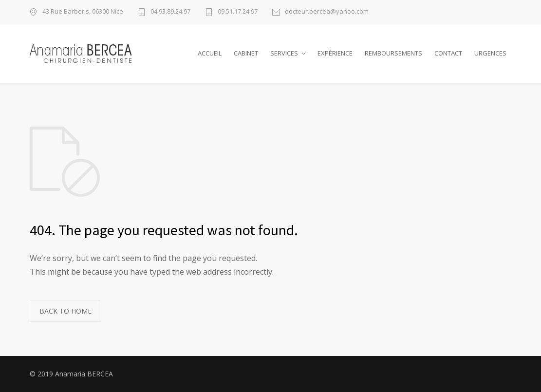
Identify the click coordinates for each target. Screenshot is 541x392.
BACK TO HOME (65, 311)
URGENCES (490, 53)
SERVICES (284, 53)
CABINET (246, 53)
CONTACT (448, 53)
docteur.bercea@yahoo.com (327, 12)
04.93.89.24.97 (170, 12)
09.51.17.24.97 (238, 12)
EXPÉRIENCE (335, 53)
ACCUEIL (210, 53)
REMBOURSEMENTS (393, 53)
